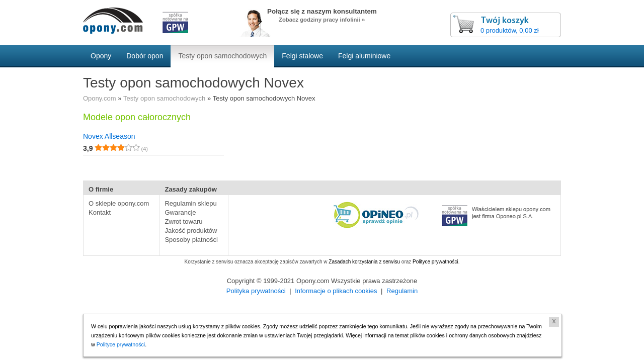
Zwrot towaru (183, 221)
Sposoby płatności (191, 240)
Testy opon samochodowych (164, 98)
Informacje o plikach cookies (336, 291)
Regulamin (402, 291)
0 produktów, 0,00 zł (510, 30)
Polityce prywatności (435, 262)
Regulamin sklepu (190, 203)
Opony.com (100, 98)
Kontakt (100, 212)
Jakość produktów (191, 231)
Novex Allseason (109, 136)
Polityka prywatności (256, 291)
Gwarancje (180, 212)
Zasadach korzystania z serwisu (364, 262)
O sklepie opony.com (119, 203)
